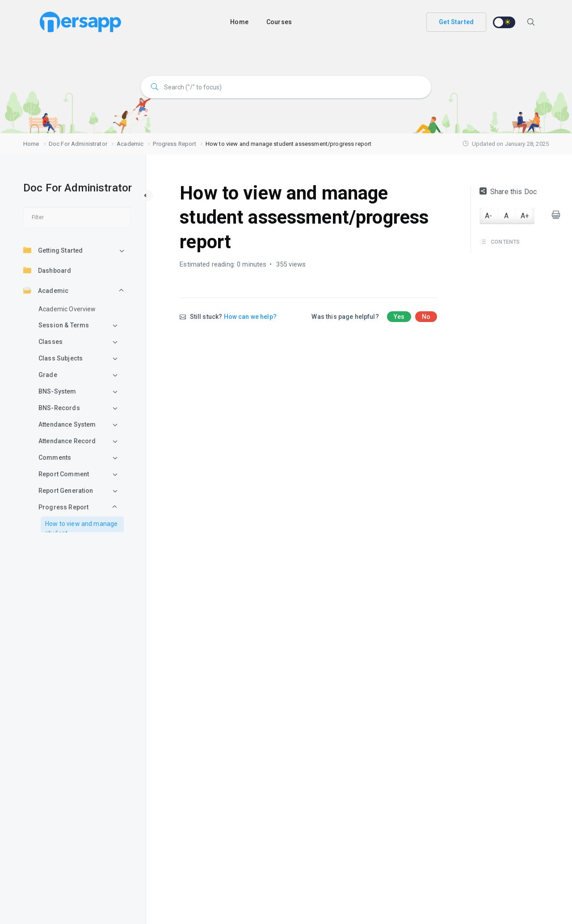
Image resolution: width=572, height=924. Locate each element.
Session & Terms (64, 325)
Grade (48, 375)
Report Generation (66, 491)
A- (488, 216)
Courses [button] (279, 22)
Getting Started (53, 250)
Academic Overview (67, 309)
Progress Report (63, 507)
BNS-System (57, 391)
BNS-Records (59, 408)
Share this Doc (508, 192)
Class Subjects (61, 358)
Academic (46, 290)
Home (239, 22)
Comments (55, 458)
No (426, 317)
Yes (399, 317)
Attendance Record (67, 441)
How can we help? (250, 317)
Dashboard (47, 270)
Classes (50, 342)
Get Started (456, 22)
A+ (525, 216)
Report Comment (64, 474)
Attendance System (67, 424)
